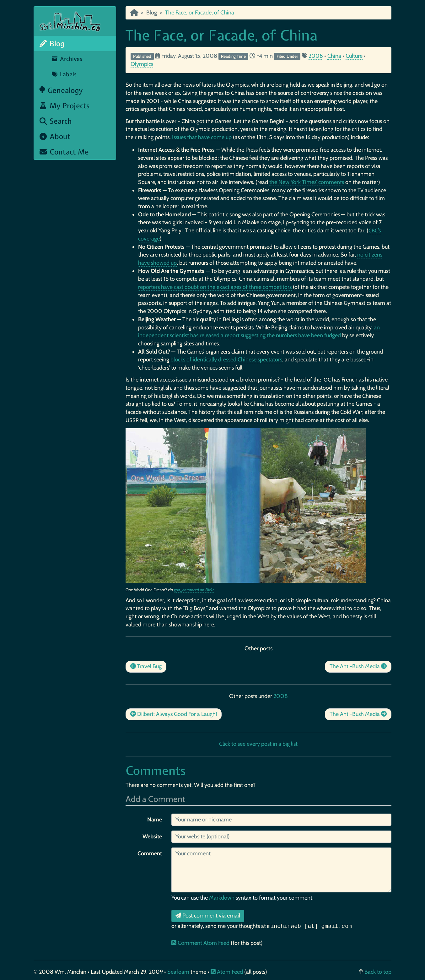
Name (155, 820)
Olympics (142, 64)
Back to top (378, 972)
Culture (354, 56)
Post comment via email (208, 916)
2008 (316, 56)
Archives (67, 59)
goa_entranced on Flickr (194, 590)
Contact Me (64, 152)
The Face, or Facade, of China (221, 35)
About (55, 136)
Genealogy (61, 90)
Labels (64, 74)
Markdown (222, 898)
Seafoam (179, 972)
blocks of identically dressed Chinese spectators (226, 360)
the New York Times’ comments (307, 182)
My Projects (64, 106)
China (334, 56)
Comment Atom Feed (201, 943)
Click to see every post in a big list (258, 744)
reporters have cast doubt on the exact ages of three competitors (215, 287)
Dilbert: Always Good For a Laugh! (174, 714)
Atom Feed (227, 972)
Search (55, 121)
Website (152, 837)
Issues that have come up (202, 137)
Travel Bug (146, 666)
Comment (150, 853)
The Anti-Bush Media (358, 666)
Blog (51, 43)
